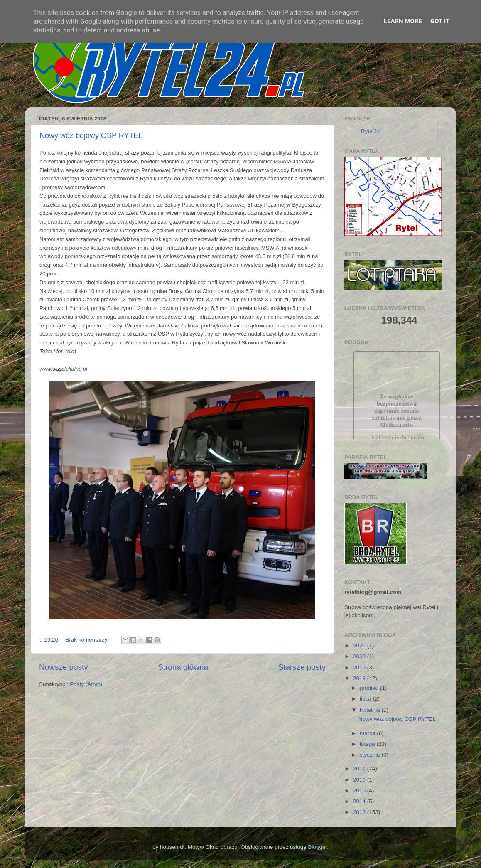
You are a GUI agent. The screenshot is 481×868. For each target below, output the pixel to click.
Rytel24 (371, 131)
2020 (360, 656)
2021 (360, 645)
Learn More (403, 21)
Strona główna (183, 667)
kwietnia (371, 710)
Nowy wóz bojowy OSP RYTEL (91, 135)
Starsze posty (302, 667)
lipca (366, 699)
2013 (360, 812)
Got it (440, 21)
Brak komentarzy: (88, 640)
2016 (360, 780)
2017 (360, 768)
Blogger (317, 847)
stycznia (371, 755)
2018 (360, 678)
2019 (360, 668)
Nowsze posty (64, 667)
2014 (360, 801)
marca (368, 733)
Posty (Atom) (86, 684)
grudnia (370, 688)
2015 (360, 791)
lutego (368, 744)
